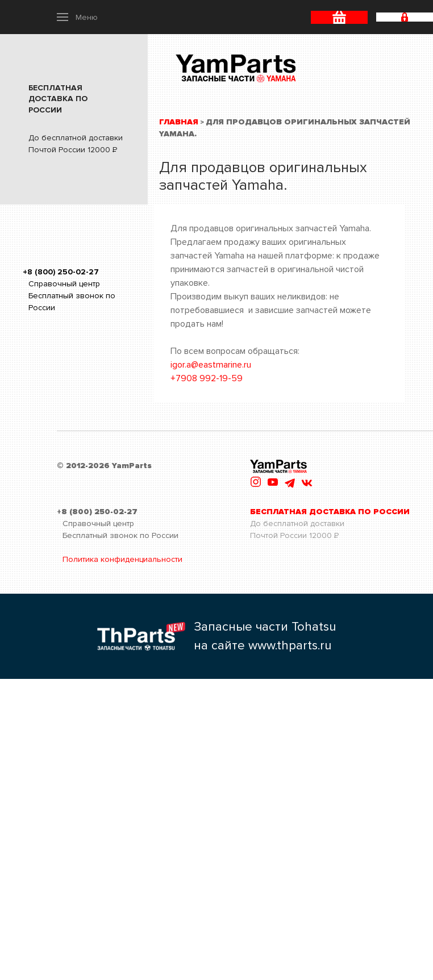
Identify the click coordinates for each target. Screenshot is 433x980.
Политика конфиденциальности (122, 559)
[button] (77, 17)
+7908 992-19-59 (207, 378)
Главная (179, 122)
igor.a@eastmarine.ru (211, 365)
